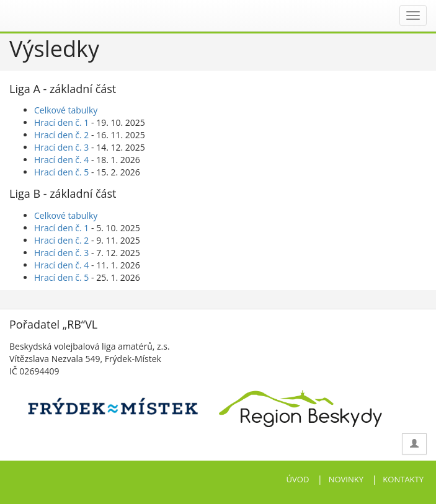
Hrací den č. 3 (61, 147)
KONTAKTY (403, 479)
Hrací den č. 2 (61, 135)
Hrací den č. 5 (61, 172)
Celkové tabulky (66, 110)
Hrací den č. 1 (61, 122)
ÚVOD (298, 479)
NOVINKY (346, 479)
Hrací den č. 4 (61, 160)
